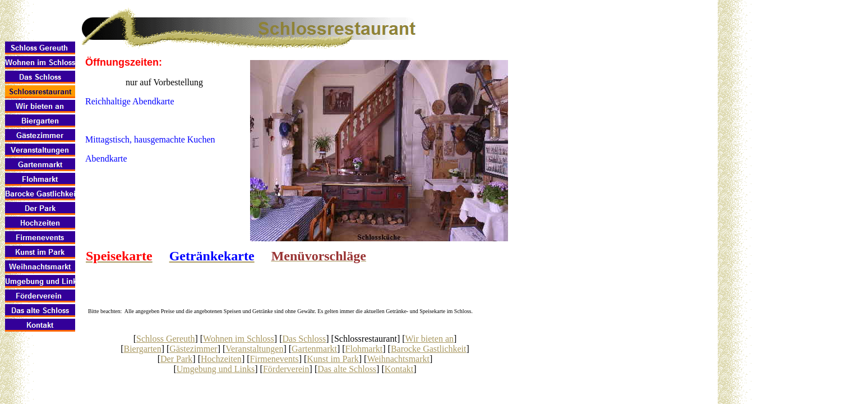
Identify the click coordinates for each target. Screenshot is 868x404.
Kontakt (399, 369)
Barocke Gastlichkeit (429, 349)
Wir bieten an (430, 339)
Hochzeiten (221, 359)
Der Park (176, 359)
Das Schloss (304, 339)
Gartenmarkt (314, 349)
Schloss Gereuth (165, 339)
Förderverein (286, 369)
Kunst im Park (333, 359)
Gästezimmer (193, 349)
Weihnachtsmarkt (398, 359)
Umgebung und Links (216, 369)
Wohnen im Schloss (239, 339)
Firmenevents (274, 359)
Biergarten (142, 349)
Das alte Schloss (347, 369)
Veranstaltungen (254, 349)
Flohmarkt (364, 349)
